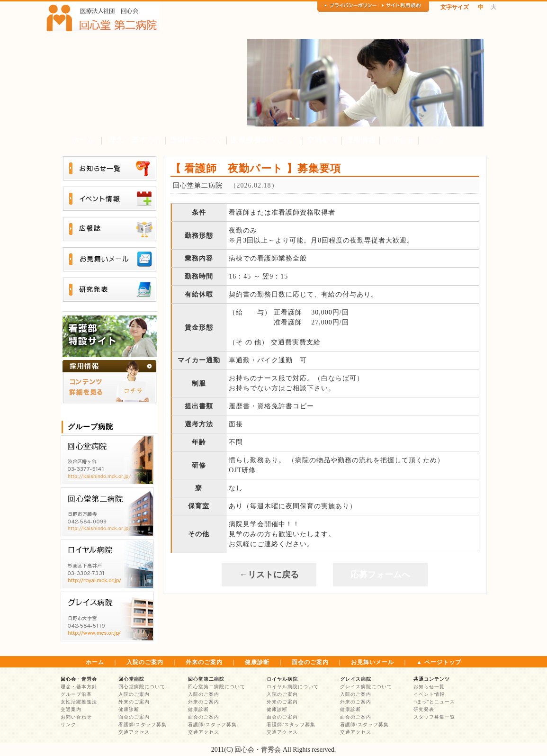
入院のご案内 (145, 662)
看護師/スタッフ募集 (143, 724)
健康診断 (257, 662)
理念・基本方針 (135, 140)
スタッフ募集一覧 (434, 717)
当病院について (196, 140)
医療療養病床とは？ (265, 140)
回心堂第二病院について (217, 687)
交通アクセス (134, 732)
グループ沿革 (76, 694)
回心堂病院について (142, 687)
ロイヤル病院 (282, 679)
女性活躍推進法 (79, 702)
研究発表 (424, 709)
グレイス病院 (356, 679)
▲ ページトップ (439, 662)
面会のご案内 (310, 662)
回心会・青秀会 (79, 679)
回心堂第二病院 (206, 679)
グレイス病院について (366, 687)
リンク (434, 140)
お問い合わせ (76, 717)
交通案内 (322, 140)
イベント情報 (429, 694)
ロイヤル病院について (293, 687)
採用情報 (360, 140)
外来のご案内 (204, 662)
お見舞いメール (372, 662)
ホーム (83, 140)
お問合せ (399, 140)
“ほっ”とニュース (434, 702)
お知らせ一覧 (429, 687)
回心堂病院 (131, 679)
